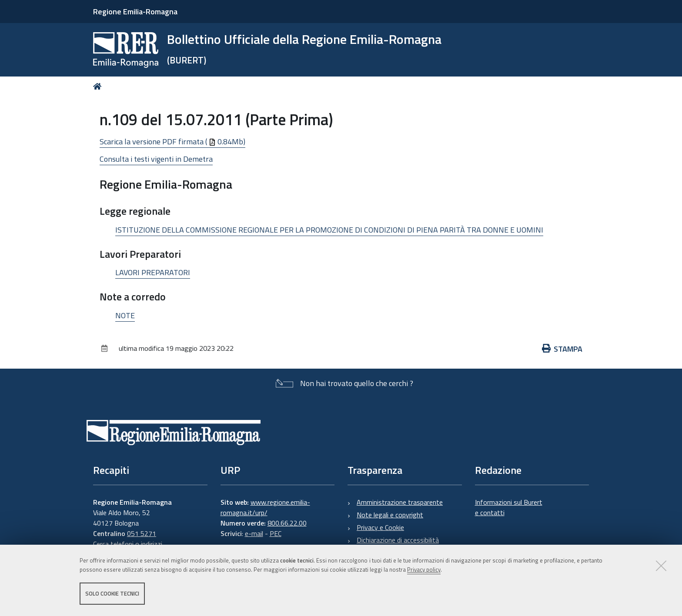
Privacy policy (424, 569)
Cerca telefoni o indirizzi (128, 544)
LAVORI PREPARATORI (153, 272)
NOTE (125, 315)
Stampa (562, 349)
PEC (276, 533)
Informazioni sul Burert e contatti (509, 507)
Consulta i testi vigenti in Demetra (156, 159)
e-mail (254, 533)
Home (99, 86)
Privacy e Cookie (380, 527)
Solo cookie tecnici (112, 593)
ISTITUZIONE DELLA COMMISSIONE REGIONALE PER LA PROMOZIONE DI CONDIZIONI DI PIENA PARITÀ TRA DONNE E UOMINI (329, 230)
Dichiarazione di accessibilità (398, 540)
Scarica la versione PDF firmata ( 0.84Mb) (172, 142)
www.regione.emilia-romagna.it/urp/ (265, 507)
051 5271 (142, 533)
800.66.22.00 (287, 523)
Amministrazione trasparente (400, 502)
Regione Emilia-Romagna (135, 12)
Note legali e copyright (390, 515)
